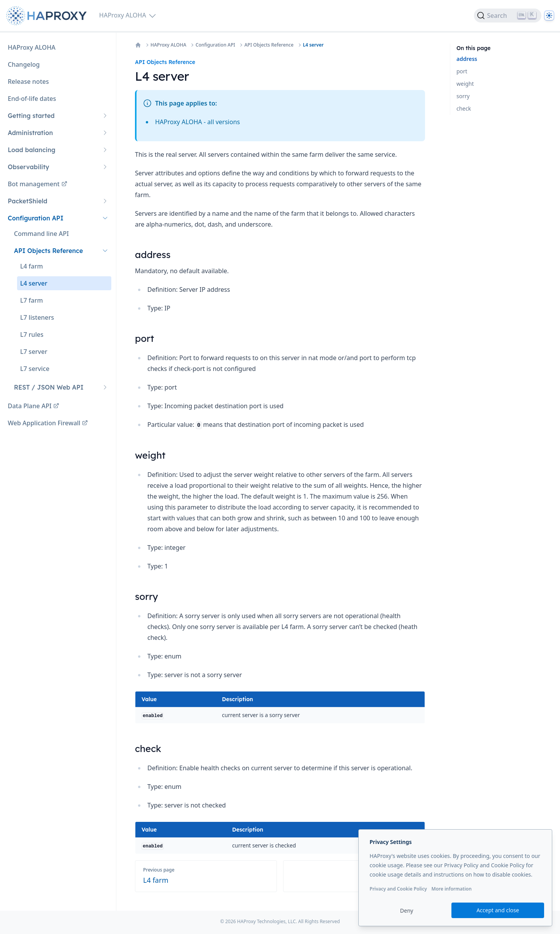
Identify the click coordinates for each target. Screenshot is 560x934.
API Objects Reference (269, 45)
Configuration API (215, 45)
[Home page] (48, 16)
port (462, 71)
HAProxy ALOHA (168, 45)
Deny (407, 911)
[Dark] (549, 16)
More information (451, 889)
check (464, 108)
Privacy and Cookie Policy (398, 889)
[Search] (508, 16)
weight (465, 84)
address (467, 59)
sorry (463, 96)
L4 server (313, 45)
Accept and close (498, 910)
